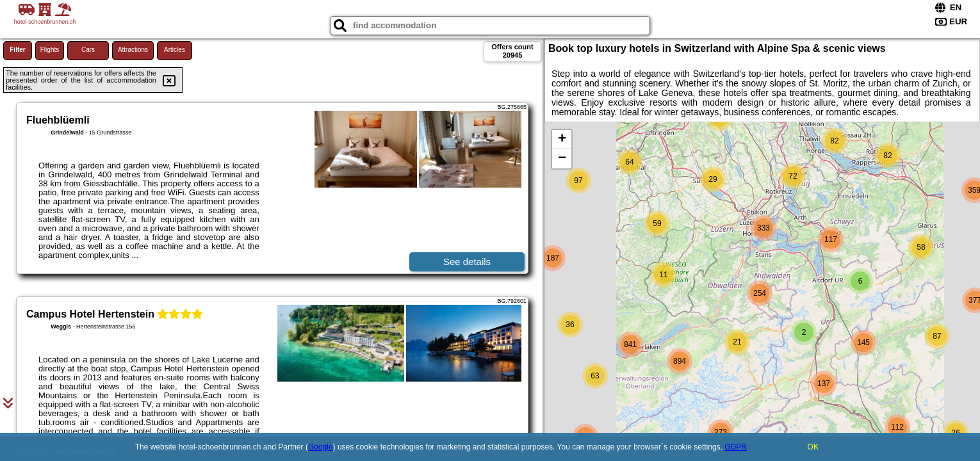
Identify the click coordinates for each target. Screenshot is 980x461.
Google (321, 447)
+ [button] (562, 140)
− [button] (562, 159)
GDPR (736, 447)
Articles (175, 50)
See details (467, 262)
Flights (50, 50)
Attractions (133, 50)
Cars (88, 50)
